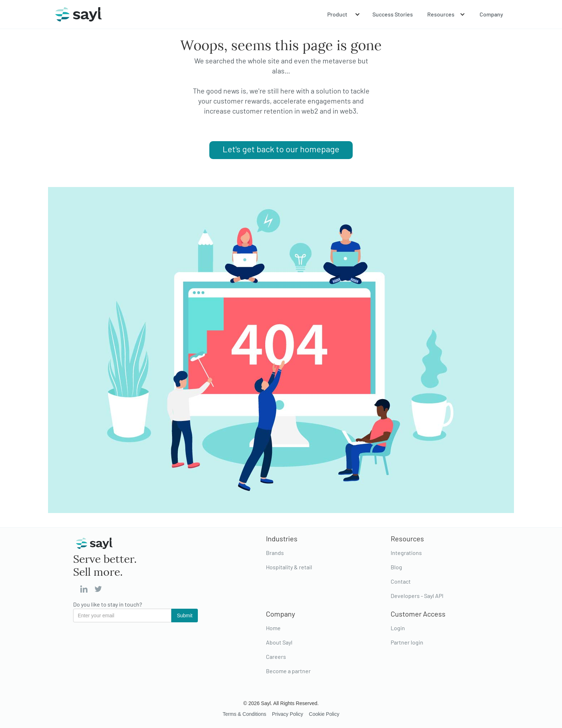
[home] (78, 14)
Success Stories (393, 14)
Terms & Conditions (244, 714)
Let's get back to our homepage (281, 149)
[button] (343, 14)
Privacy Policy (288, 714)
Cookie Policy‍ (324, 714)
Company (491, 14)
